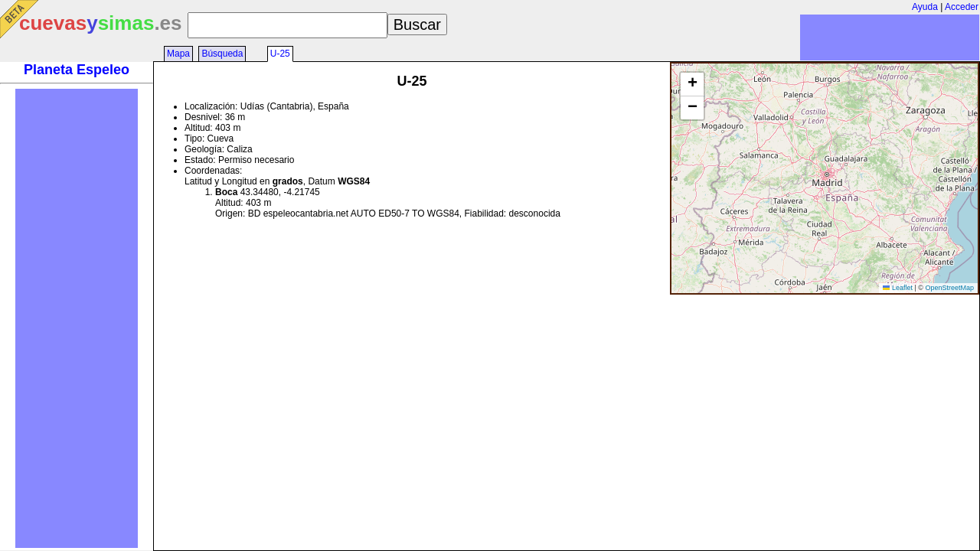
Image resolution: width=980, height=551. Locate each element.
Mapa (178, 54)
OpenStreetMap (949, 288)
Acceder (962, 7)
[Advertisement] (77, 318)
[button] (692, 85)
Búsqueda (222, 54)
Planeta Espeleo (77, 70)
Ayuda (925, 7)
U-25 (280, 54)
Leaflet (898, 288)
